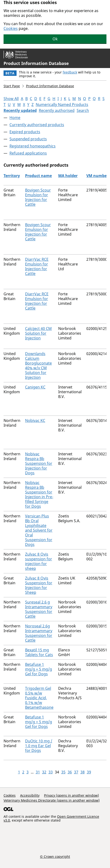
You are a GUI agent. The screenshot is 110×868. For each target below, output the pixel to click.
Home (15, 118)
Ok (55, 39)
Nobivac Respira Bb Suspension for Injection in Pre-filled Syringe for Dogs (39, 494)
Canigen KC (35, 387)
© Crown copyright (55, 856)
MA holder (68, 176)
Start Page (12, 86)
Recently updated (20, 110)
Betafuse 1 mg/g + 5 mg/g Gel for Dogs (39, 669)
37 (76, 772)
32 (44, 772)
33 (51, 772)
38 (83, 772)
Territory (12, 176)
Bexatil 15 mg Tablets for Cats (39, 652)
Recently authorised (57, 110)
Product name (38, 176)
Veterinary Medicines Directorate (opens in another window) (52, 800)
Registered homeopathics (33, 146)
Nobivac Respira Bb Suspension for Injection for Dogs (39, 463)
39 (89, 772)
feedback (70, 72)
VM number (97, 176)
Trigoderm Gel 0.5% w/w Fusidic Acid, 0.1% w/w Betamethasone (39, 698)
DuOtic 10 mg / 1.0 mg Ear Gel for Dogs (39, 746)
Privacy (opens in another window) (71, 795)
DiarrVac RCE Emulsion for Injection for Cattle (37, 266)
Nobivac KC (35, 420)
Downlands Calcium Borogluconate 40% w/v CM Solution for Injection (38, 365)
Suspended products (28, 139)
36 (70, 772)
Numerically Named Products (62, 105)
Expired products (25, 132)
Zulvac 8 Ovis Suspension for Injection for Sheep (39, 585)
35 (63, 772)
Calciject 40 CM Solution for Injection (38, 333)
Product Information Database (36, 63)
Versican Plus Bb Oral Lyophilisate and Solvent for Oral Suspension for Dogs (39, 530)
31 (38, 772)
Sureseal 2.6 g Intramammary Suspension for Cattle (39, 609)
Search (83, 110)
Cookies (11, 28)
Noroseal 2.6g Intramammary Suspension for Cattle (39, 633)
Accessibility (30, 795)
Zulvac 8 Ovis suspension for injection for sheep (39, 561)
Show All (11, 99)
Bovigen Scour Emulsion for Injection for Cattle (38, 197)
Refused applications (28, 153)
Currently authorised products (37, 125)
